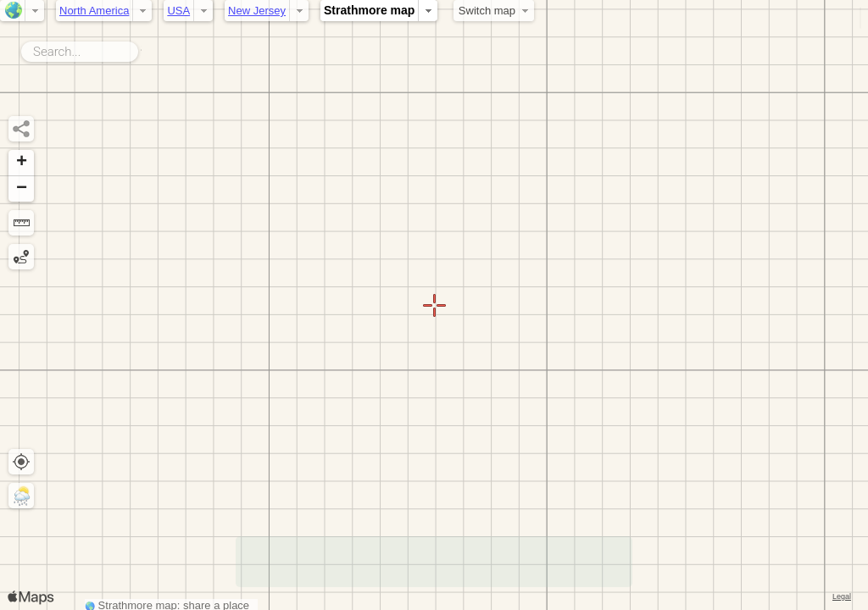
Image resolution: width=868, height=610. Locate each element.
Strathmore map (369, 10)
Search (141, 48)
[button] (21, 163)
